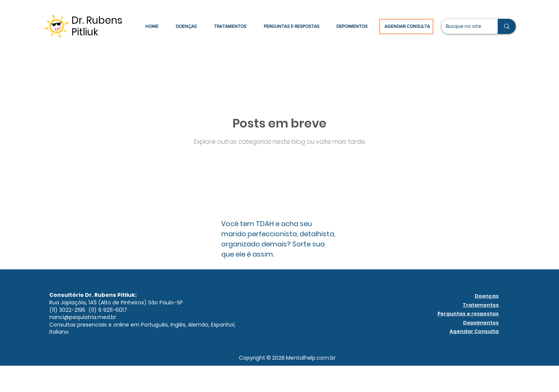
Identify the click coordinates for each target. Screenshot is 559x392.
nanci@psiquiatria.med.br (83, 317)
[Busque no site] (464, 26)
